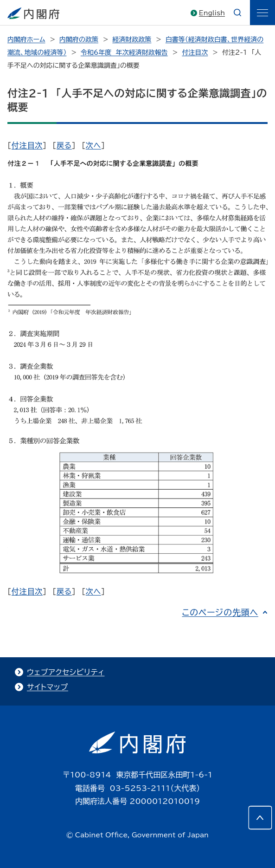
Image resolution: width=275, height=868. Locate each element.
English (212, 13)
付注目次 (195, 52)
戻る (64, 145)
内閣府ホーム (26, 39)
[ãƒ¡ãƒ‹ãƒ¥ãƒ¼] (262, 13)
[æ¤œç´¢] (237, 13)
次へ (93, 145)
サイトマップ (48, 687)
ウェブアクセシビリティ (66, 672)
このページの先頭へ (220, 612)
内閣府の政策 (79, 39)
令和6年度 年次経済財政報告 (124, 52)
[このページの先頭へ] (260, 818)
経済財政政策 (132, 39)
